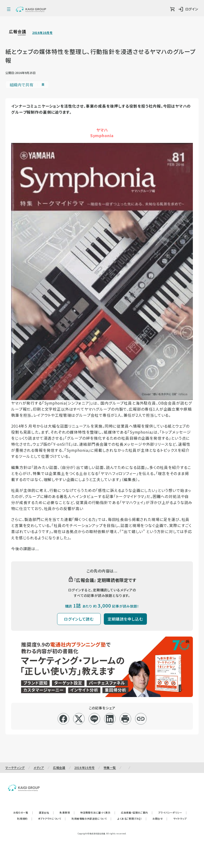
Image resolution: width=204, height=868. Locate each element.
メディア (39, 768)
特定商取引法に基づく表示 (98, 812)
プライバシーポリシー (173, 812)
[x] (79, 719)
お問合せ (160, 819)
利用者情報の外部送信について (92, 819)
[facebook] (63, 719)
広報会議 (59, 768)
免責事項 (67, 812)
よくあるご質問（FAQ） (132, 819)
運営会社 (46, 812)
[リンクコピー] (141, 719)
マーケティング (15, 768)
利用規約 (25, 819)
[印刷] (125, 719)
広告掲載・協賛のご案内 (137, 812)
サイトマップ (180, 819)
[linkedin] (110, 719)
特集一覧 (110, 768)
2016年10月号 (42, 33)
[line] (94, 719)
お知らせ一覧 (23, 812)
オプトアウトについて (52, 819)
